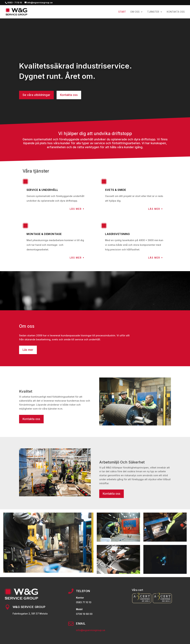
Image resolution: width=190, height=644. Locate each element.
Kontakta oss (69, 95)
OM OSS (135, 12)
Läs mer (76, 209)
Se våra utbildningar (36, 95)
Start (122, 12)
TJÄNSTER (153, 12)
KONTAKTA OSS (176, 12)
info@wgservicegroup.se (91, 630)
